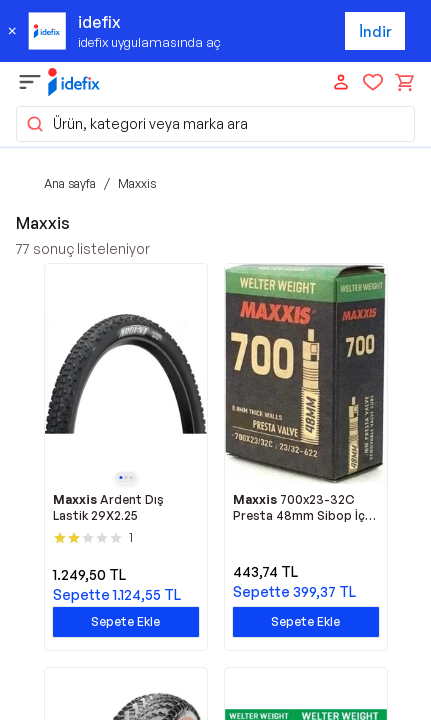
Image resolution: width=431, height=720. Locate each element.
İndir (375, 31)
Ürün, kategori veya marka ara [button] (136, 124)
